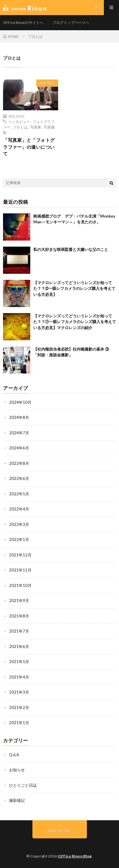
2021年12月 (20, 555)
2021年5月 (19, 662)
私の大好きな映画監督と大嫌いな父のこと (71, 249)
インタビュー (19, 121)
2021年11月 (20, 570)
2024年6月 (19, 448)
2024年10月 (20, 402)
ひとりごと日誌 (23, 785)
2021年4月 (19, 677)
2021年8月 (19, 616)
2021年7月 (19, 631)
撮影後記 (47, 83)
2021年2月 (19, 708)
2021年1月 (19, 723)
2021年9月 (19, 601)
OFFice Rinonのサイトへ (23, 23)
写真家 (36, 127)
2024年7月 (19, 433)
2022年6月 (19, 478)
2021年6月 (19, 646)
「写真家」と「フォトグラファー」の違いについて (29, 147)
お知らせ (17, 770)
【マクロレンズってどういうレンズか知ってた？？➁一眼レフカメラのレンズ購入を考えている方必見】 (74, 288)
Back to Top (59, 831)
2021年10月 (20, 585)
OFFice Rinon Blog (75, 856)
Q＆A (14, 755)
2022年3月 (19, 524)
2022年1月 (19, 539)
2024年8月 (19, 417)
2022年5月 (19, 494)
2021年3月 (19, 692)
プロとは (20, 127)
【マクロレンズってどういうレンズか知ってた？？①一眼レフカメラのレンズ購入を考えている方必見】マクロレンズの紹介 (75, 322)
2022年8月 (19, 463)
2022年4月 (19, 509)
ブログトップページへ (71, 23)
